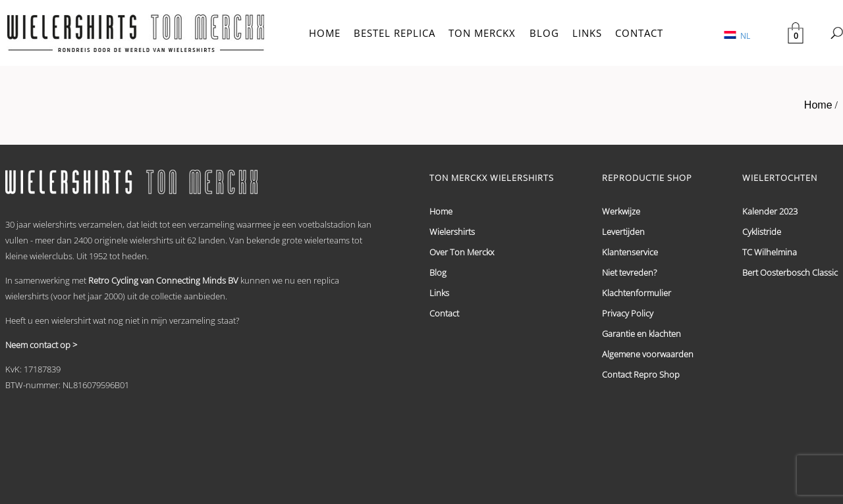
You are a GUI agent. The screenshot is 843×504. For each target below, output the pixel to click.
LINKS (587, 33)
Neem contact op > (41, 345)
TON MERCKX (482, 33)
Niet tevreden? (629, 272)
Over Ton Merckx (462, 252)
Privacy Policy (628, 313)
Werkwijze (621, 211)
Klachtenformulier (637, 293)
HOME (325, 33)
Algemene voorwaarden (648, 354)
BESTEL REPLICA (394, 33)
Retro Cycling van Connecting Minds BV (163, 280)
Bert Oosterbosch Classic (790, 272)
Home (818, 105)
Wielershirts (452, 232)
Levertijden (623, 232)
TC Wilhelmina (770, 252)
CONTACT (639, 33)
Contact (444, 313)
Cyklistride (762, 232)
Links (439, 293)
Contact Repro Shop (641, 374)
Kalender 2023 (770, 211)
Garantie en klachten (641, 334)
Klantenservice (630, 252)
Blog (438, 272)
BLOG (544, 33)
